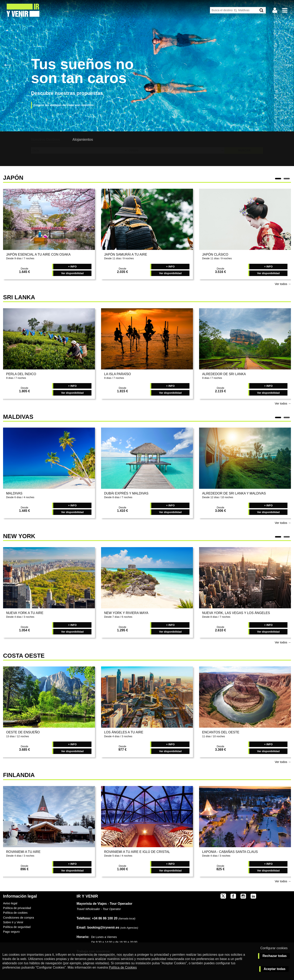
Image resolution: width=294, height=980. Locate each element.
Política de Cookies (123, 967)
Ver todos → (283, 284)
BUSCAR (244, 150)
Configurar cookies (274, 948)
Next (286, 65)
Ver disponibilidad (72, 273)
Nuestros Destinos (46, 140)
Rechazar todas (275, 956)
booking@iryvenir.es (98, 927)
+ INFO (72, 267)
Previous (8, 65)
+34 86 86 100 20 (105, 918)
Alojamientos (83, 140)
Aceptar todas (275, 969)
